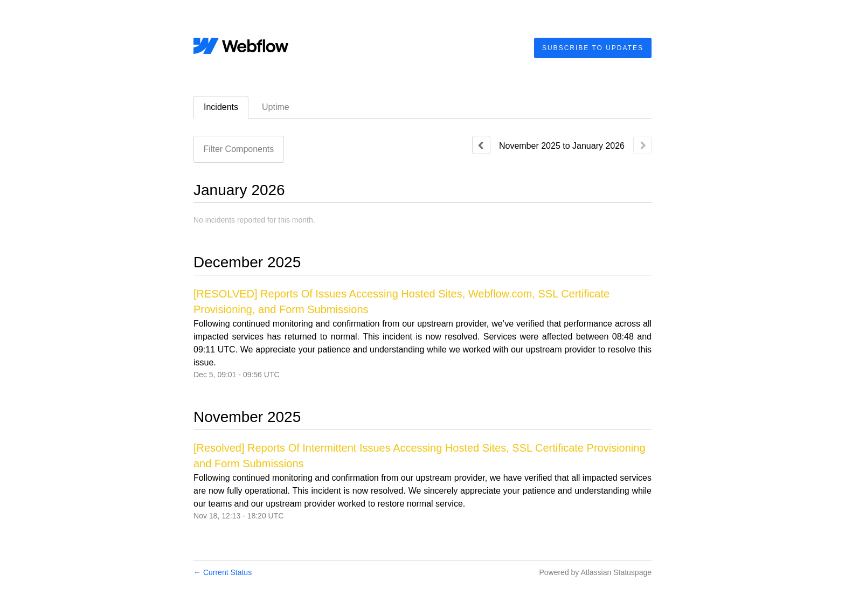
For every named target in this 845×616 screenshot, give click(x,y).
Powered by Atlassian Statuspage (595, 572)
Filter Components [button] (239, 149)
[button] (593, 48)
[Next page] (642, 145)
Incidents (221, 107)
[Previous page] (481, 145)
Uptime (276, 107)
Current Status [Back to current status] (223, 572)
